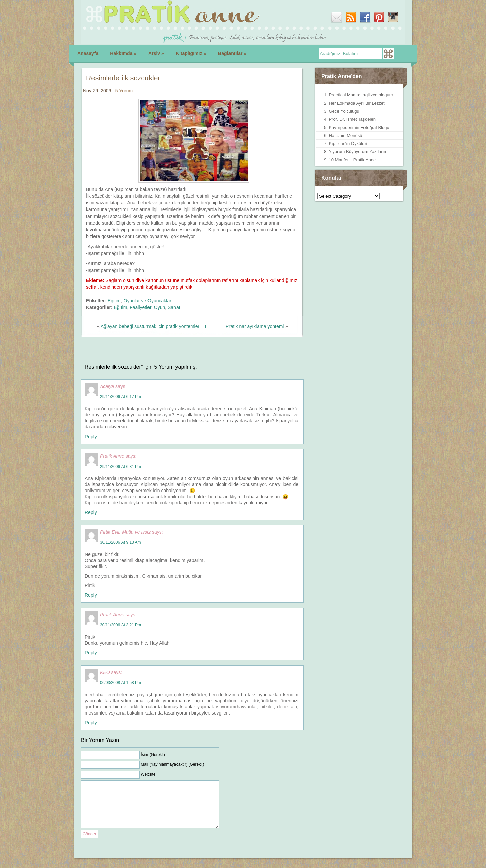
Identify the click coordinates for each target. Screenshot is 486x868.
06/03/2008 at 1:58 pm (120, 683)
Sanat (174, 307)
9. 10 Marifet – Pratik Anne (350, 160)
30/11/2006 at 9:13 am (120, 542)
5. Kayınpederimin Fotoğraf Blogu (357, 127)
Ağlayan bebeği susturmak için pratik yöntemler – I (153, 326)
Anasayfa (88, 53)
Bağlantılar (232, 53)
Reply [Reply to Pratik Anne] (91, 512)
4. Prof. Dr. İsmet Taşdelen (350, 119)
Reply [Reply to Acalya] (91, 437)
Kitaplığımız (191, 53)
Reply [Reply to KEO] (91, 723)
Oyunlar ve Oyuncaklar (147, 301)
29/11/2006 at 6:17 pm (120, 397)
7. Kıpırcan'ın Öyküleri (345, 144)
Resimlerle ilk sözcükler (123, 78)
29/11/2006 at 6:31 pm (120, 467)
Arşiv (156, 53)
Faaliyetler (140, 307)
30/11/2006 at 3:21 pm (120, 625)
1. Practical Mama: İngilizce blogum (358, 95)
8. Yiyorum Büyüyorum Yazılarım (356, 152)
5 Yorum (124, 91)
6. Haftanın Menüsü (343, 135)
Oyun (159, 307)
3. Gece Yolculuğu (342, 111)
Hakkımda (123, 53)
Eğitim (114, 301)
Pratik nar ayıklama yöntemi (255, 326)
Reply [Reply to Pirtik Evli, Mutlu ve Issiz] (91, 595)
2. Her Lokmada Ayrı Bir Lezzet (354, 103)
